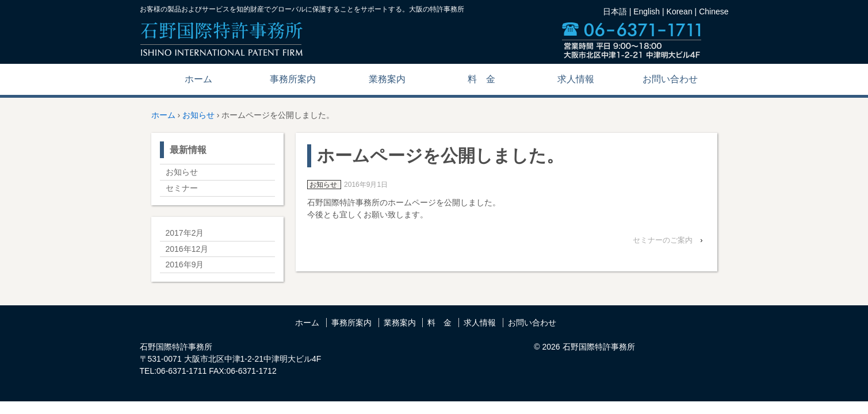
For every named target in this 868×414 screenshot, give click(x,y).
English (647, 11)
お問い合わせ (670, 79)
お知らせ (198, 115)
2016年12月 (187, 249)
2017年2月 (185, 233)
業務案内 (387, 79)
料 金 (481, 79)
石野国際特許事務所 (598, 347)
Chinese (714, 11)
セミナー (182, 188)
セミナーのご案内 (663, 240)
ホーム (198, 79)
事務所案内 (293, 79)
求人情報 (576, 79)
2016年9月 (185, 264)
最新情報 (188, 150)
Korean (680, 11)
